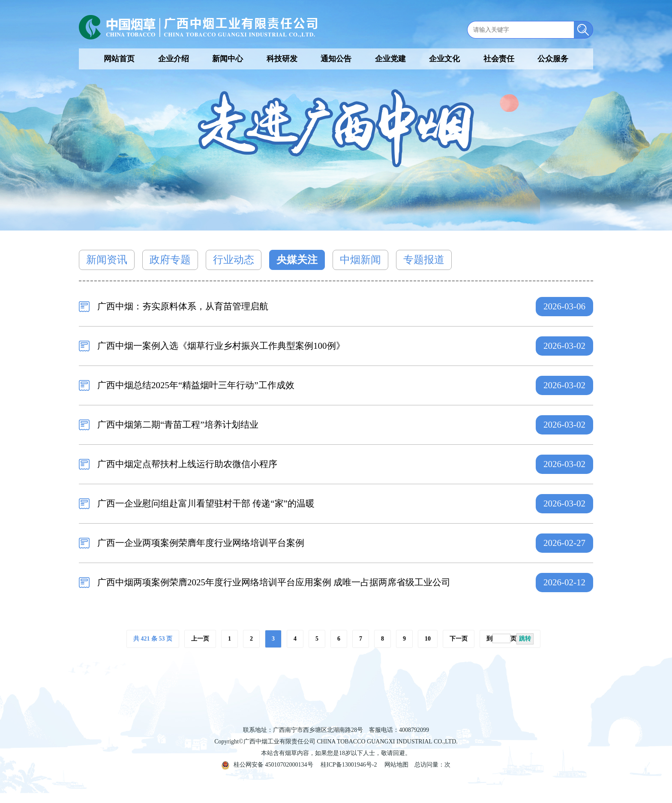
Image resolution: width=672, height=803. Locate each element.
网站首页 (119, 59)
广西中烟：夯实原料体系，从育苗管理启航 (183, 306)
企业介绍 (174, 59)
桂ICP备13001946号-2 (349, 765)
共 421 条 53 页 (153, 639)
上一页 (200, 639)
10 (428, 639)
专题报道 (424, 260)
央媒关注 (297, 260)
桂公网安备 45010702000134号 (267, 765)
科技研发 (282, 59)
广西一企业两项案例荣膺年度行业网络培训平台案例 (201, 543)
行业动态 (234, 260)
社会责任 (499, 59)
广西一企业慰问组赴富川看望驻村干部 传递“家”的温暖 (206, 503)
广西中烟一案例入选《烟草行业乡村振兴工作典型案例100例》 (221, 346)
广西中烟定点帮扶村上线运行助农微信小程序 (187, 464)
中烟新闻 (360, 260)
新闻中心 (228, 59)
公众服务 (553, 59)
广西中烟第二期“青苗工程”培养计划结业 (178, 425)
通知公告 (336, 59)
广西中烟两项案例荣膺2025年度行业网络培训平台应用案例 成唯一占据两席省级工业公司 (274, 582)
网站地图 (396, 765)
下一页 (459, 639)
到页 (510, 639)
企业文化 (444, 59)
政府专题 (170, 260)
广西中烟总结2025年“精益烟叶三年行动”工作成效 (196, 385)
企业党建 (390, 59)
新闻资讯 (107, 260)
